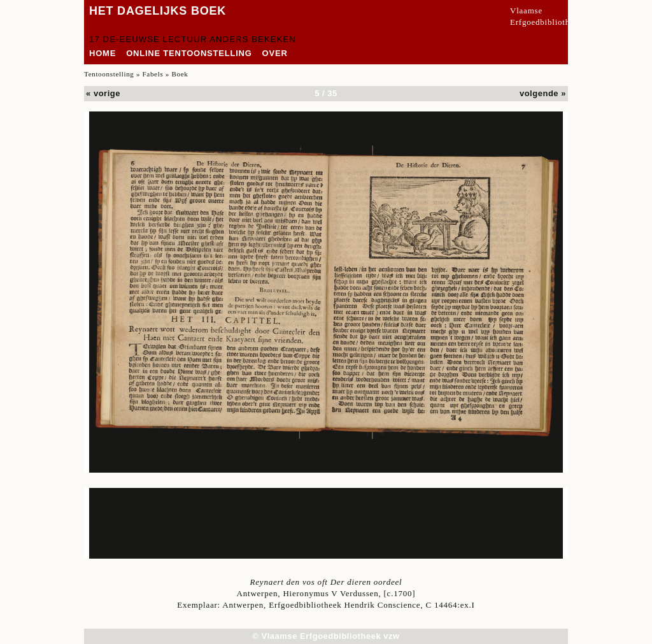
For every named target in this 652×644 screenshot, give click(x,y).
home (103, 53)
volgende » (543, 93)
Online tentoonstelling (189, 53)
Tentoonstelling (109, 74)
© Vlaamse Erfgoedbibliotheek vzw (326, 636)
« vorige (103, 93)
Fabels (153, 74)
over (275, 53)
